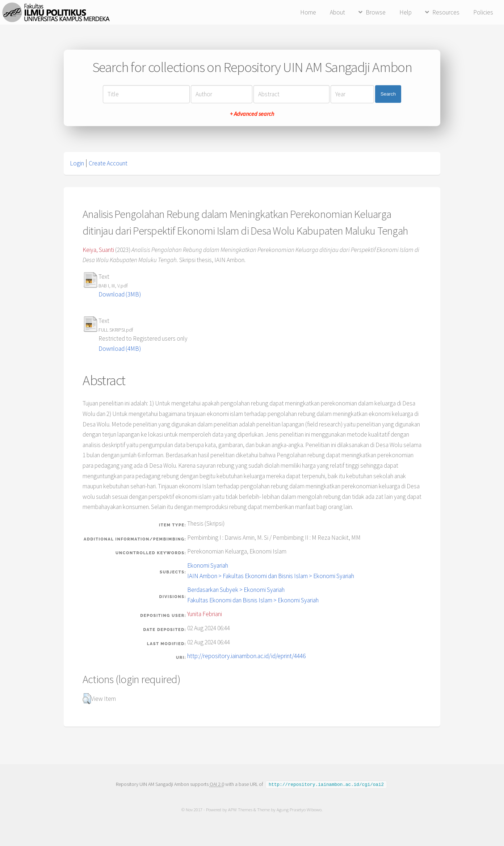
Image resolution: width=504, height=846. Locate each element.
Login (77, 163)
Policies (483, 12)
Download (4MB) (120, 349)
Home (308, 12)
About (337, 12)
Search (388, 94)
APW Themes (240, 809)
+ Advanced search (252, 114)
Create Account (108, 163)
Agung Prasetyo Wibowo (299, 809)
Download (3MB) (120, 294)
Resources (446, 12)
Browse (376, 12)
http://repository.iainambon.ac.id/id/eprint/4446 (246, 656)
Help (406, 12)
